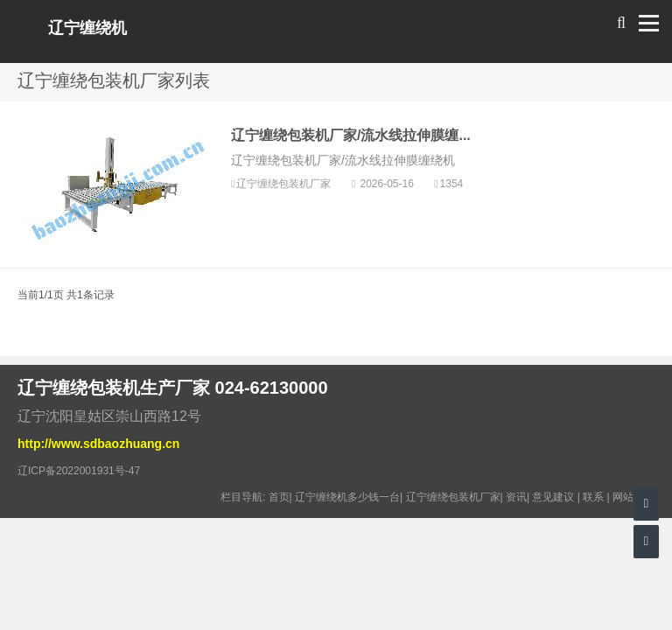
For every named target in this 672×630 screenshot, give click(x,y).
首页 (279, 497)
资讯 (516, 497)
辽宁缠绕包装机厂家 (285, 184)
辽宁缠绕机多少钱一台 (347, 497)
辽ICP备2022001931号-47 (79, 471)
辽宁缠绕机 (87, 28)
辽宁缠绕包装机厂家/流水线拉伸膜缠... (351, 135)
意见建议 (553, 497)
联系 (593, 497)
